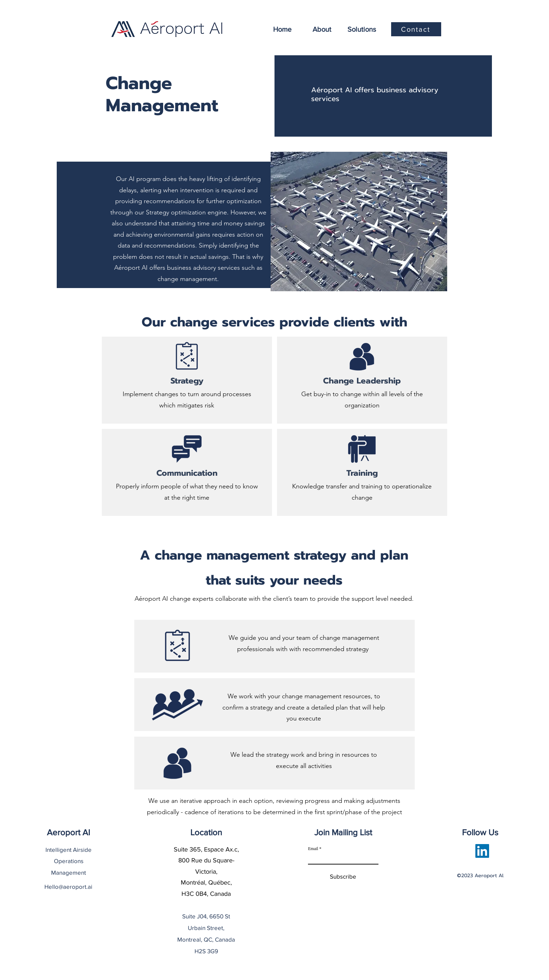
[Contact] (416, 29)
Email (313, 849)
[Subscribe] (343, 877)
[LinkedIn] (482, 851)
